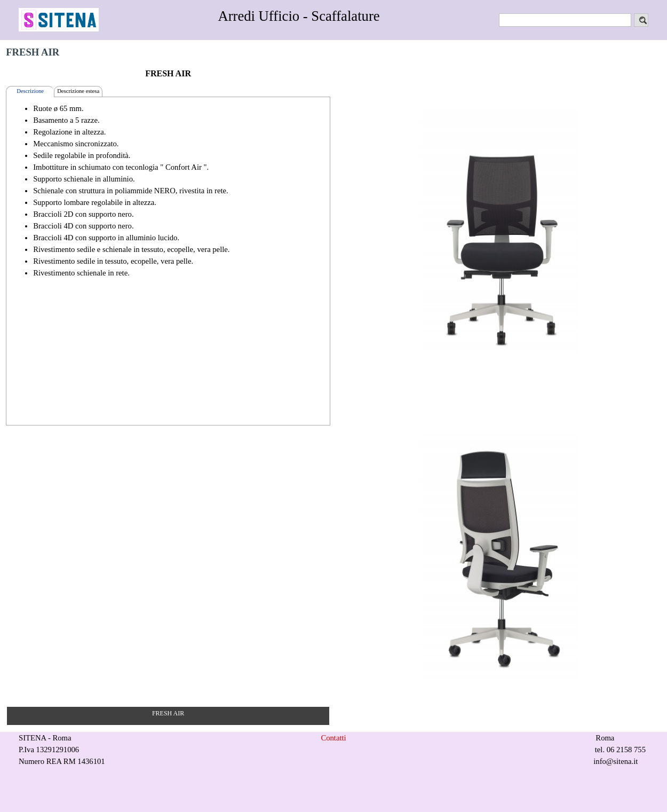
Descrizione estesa (78, 91)
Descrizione (30, 91)
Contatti (333, 738)
